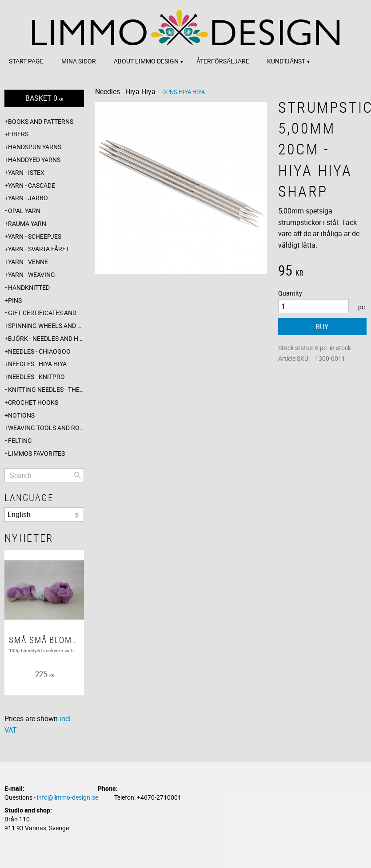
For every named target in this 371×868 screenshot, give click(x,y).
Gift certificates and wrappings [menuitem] (46, 313)
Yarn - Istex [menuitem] (26, 172)
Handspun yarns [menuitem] (35, 147)
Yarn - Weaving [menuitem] (32, 274)
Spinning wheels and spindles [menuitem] (46, 325)
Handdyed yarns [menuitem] (34, 160)
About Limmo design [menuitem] (146, 61)
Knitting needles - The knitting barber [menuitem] (46, 389)
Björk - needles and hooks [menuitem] (46, 338)
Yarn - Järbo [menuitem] (28, 198)
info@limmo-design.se (68, 797)
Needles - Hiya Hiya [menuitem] (37, 364)
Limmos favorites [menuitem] (36, 453)
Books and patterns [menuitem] (41, 121)
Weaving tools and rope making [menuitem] (46, 428)
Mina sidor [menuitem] (79, 61)
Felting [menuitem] (20, 440)
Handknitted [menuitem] (29, 287)
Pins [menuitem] (15, 300)
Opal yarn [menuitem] (24, 211)
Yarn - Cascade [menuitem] (32, 185)
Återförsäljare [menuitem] (223, 61)
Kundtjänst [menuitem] (286, 61)
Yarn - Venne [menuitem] (28, 262)
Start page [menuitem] (26, 61)
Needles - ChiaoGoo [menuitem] (39, 351)
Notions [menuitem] (21, 415)
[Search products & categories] (44, 475)
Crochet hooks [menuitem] (33, 402)
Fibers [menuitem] (18, 134)
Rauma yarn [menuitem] (27, 223)
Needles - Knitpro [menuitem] (36, 377)
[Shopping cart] (44, 98)
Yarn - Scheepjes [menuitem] (35, 236)
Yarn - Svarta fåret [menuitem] (39, 249)
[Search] (77, 475)
